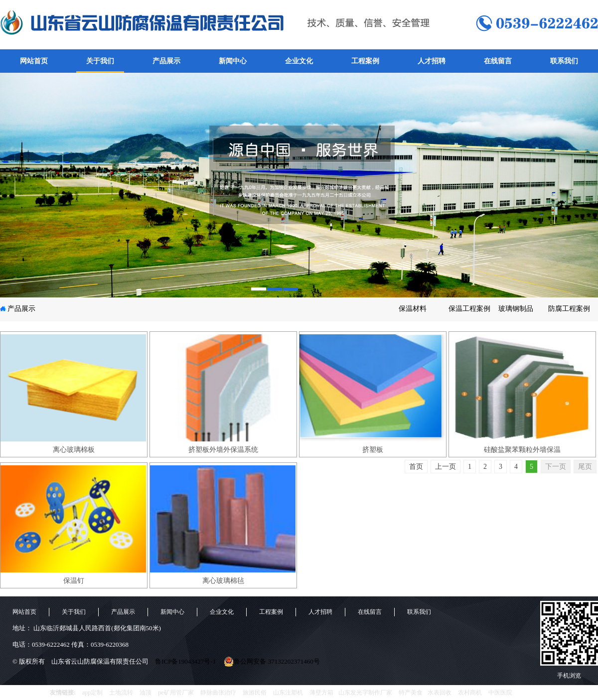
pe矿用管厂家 (176, 693)
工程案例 (365, 61)
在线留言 (498, 61)
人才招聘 (432, 61)
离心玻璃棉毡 (223, 581)
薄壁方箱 (321, 693)
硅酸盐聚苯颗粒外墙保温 (522, 450)
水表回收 (440, 693)
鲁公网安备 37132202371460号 (272, 662)
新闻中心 (233, 61)
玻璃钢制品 (516, 309)
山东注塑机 (288, 693)
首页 (416, 467)
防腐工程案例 (569, 309)
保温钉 (74, 581)
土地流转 (121, 693)
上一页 (446, 467)
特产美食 (411, 693)
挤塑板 (373, 450)
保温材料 (413, 309)
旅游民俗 (255, 693)
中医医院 (500, 693)
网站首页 (34, 61)
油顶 (146, 693)
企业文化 (299, 61)
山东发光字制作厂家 (365, 693)
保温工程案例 (469, 309)
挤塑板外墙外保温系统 (223, 450)
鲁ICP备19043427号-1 (185, 661)
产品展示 (166, 61)
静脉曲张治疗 (218, 693)
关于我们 (100, 61)
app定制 (92, 693)
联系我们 (564, 61)
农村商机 (470, 693)
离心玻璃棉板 (74, 450)
